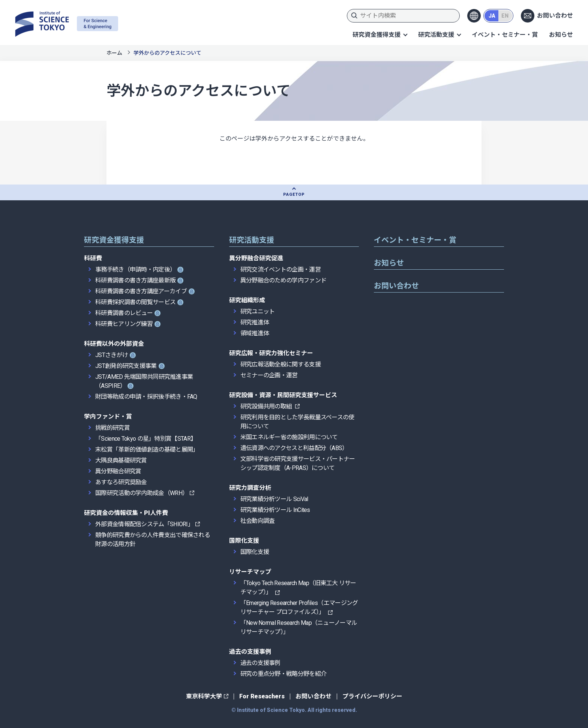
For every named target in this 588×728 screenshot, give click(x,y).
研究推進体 (255, 322)
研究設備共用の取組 (267, 406)
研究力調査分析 (250, 488)
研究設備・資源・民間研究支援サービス (283, 395)
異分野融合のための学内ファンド (283, 280)
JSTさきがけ (112, 355)
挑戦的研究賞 (112, 428)
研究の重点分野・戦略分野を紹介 (283, 674)
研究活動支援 (436, 35)
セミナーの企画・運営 (269, 375)
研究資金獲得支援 (376, 35)
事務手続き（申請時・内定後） (135, 269)
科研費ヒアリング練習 (124, 324)
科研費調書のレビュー (124, 313)
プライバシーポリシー (372, 696)
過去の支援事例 (250, 652)
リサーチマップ (250, 572)
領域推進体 (255, 333)
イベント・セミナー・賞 (505, 35)
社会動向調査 (258, 521)
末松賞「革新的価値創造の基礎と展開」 (147, 450)
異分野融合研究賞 (118, 471)
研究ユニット (258, 311)
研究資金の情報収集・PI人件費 (126, 513)
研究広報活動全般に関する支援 (280, 364)
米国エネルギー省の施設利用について (289, 437)
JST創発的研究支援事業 (126, 366)
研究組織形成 (247, 300)
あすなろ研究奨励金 (121, 482)
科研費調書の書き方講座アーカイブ (141, 291)
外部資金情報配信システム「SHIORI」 (144, 524)
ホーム (114, 53)
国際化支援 (244, 541)
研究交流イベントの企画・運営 (280, 269)
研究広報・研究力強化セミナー (271, 353)
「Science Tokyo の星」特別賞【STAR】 (146, 439)
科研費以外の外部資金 (114, 344)
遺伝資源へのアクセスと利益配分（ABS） (294, 448)
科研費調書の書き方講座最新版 (135, 280)
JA (492, 16)
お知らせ (561, 35)
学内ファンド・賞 (108, 417)
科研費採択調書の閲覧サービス (135, 302)
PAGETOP (294, 194)
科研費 (93, 258)
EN (505, 16)
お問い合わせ (555, 16)
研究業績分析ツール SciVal (274, 499)
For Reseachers (262, 696)
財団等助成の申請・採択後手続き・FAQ (146, 397)
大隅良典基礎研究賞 (121, 460)
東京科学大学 (204, 696)
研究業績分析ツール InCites (275, 510)
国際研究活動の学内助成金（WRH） (142, 493)
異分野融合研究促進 (256, 258)
